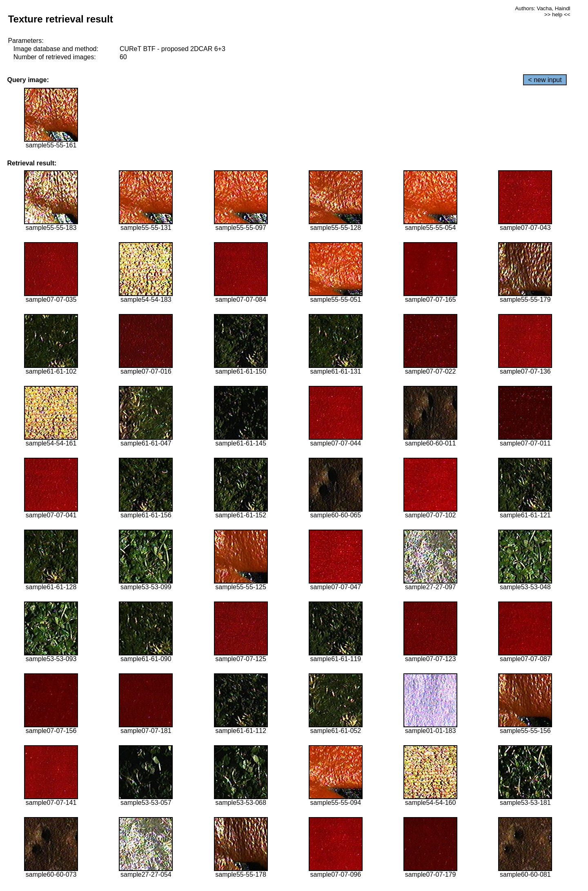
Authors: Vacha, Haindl (542, 8)
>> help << (557, 14)
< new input (545, 80)
